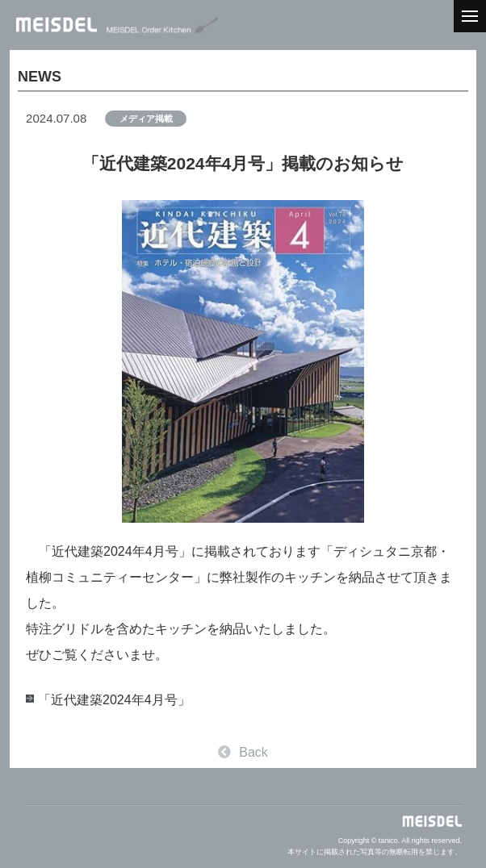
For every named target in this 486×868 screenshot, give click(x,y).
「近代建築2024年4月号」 (114, 700)
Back (243, 752)
